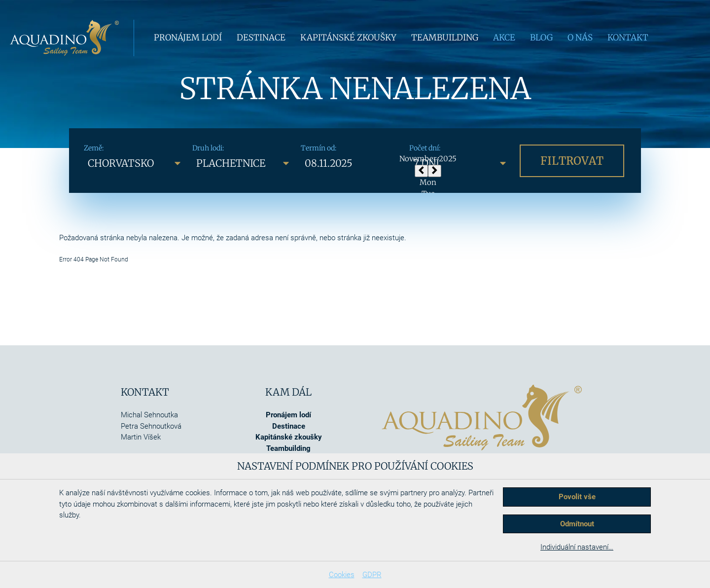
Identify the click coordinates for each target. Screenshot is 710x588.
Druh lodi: (208, 148)
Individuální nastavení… (577, 547)
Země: (94, 148)
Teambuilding (445, 37)
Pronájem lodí (188, 37)
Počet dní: (425, 148)
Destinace (261, 37)
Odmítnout (577, 524)
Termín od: (319, 148)
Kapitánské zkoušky (348, 37)
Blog (541, 37)
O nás (580, 37)
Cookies (342, 575)
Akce (504, 37)
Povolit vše (577, 497)
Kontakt (628, 37)
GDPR (372, 575)
